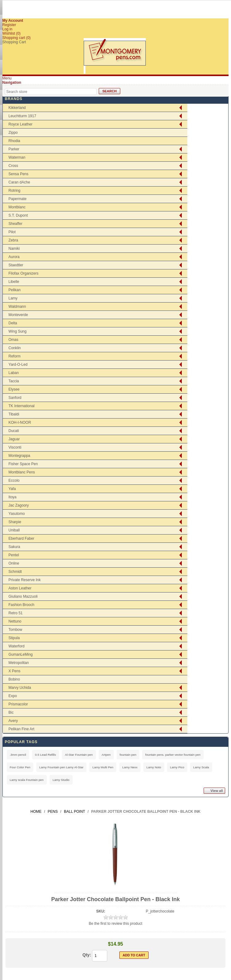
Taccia (14, 381)
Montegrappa (20, 456)
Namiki (14, 249)
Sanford (15, 398)
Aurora (14, 257)
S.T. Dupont (18, 215)
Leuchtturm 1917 (22, 116)
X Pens (15, 671)
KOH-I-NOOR (20, 422)
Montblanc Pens (22, 472)
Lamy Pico (177, 767)
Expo (13, 696)
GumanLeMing (21, 654)
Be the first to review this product (115, 924)
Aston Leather (20, 588)
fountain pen (128, 755)
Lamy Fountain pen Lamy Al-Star (62, 767)
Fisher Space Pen (23, 464)
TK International (22, 406)
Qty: (87, 955)
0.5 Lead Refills (46, 755)
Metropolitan (19, 663)
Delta (13, 323)
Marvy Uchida (20, 688)
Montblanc (17, 207)
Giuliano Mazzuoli (23, 596)
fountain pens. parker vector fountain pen (173, 755)
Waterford (17, 646)
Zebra (13, 240)
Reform (15, 356)
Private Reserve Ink (25, 580)
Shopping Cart (14, 42)
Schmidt (15, 572)
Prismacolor (18, 704)
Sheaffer (16, 224)
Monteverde (18, 315)
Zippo (13, 133)
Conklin (15, 348)
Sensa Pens (19, 174)
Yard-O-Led (18, 365)
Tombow (16, 630)
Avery (13, 721)
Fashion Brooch (22, 605)
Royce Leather (21, 124)
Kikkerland (17, 108)
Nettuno (15, 621)
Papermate (18, 199)
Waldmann (17, 307)
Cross (13, 166)
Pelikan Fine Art (22, 729)
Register (9, 25)
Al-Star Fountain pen (79, 755)
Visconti (15, 447)
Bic (11, 712)
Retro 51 (16, 613)
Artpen (106, 755)
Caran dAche (19, 182)
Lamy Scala (201, 767)
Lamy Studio (61, 780)
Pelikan (15, 290)
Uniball (14, 530)
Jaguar (14, 439)
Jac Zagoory (19, 505)
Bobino (14, 679)
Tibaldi (14, 414)
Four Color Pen (20, 767)
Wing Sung (18, 331)
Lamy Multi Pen (103, 767)
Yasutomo (17, 514)
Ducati (14, 431)
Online (14, 563)
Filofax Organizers (24, 273)
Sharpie (15, 522)
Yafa (12, 489)
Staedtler (16, 265)
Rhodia (14, 141)
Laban (14, 373)
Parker (14, 149)
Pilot (12, 232)
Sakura (14, 547)
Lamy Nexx (130, 767)
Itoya (13, 497)
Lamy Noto (154, 767)
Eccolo (14, 480)
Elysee (14, 389)
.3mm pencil (18, 755)
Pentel (14, 555)
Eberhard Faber (22, 538)
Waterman (17, 157)
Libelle (14, 282)
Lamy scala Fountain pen (27, 780)
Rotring (15, 191)
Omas (14, 340)
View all (217, 791)
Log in (8, 29)
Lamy (13, 298)
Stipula (14, 638)
